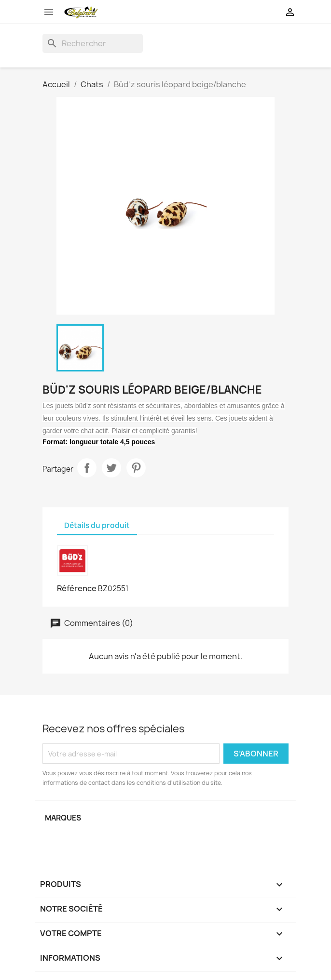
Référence (77, 588)
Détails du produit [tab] (97, 525)
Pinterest (136, 468)
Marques (63, 818)
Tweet (111, 468)
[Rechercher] (93, 43)
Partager (87, 468)
